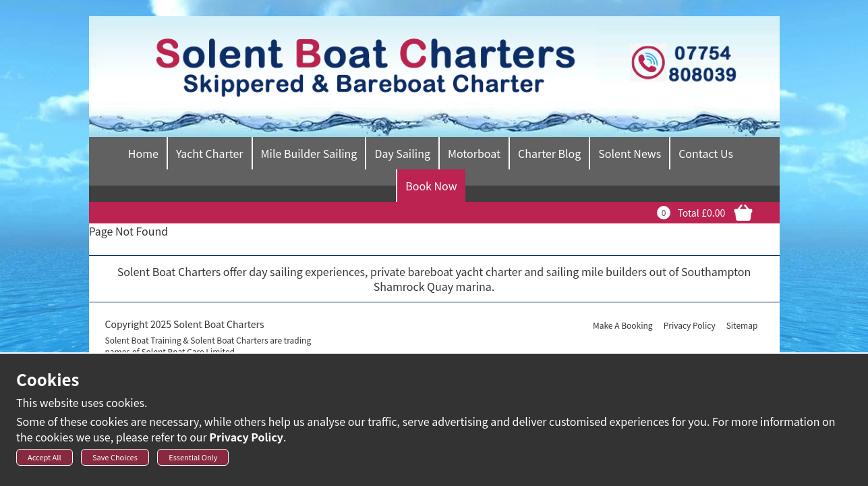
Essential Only (193, 461)
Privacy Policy (246, 441)
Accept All (45, 461)
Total (688, 213)
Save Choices (115, 461)
